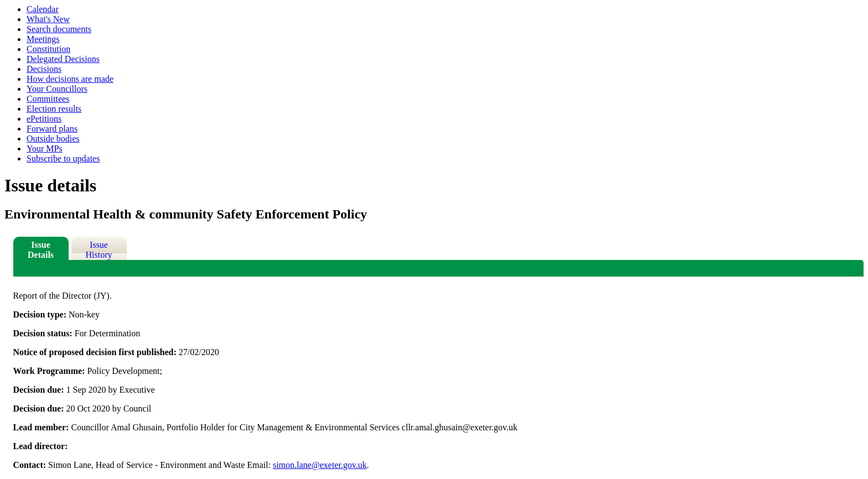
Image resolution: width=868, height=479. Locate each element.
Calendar (43, 9)
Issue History (99, 250)
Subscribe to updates (63, 158)
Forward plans (52, 129)
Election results (54, 109)
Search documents (59, 29)
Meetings (43, 39)
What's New (48, 19)
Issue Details (41, 250)
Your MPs (45, 149)
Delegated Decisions (63, 59)
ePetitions (44, 119)
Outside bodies (53, 139)
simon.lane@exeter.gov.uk (320, 465)
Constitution (48, 49)
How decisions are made (70, 79)
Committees (48, 99)
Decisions (44, 69)
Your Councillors (57, 89)
